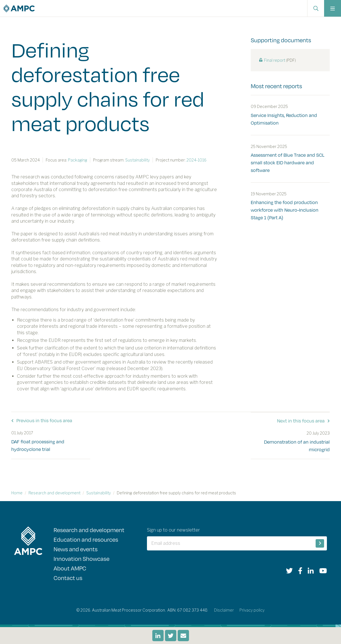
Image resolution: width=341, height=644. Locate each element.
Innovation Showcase (82, 558)
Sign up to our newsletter (173, 530)
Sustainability (99, 493)
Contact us (68, 577)
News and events (76, 549)
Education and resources (86, 539)
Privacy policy (252, 610)
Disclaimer (224, 610)
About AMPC (70, 568)
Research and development (54, 493)
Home (17, 493)
